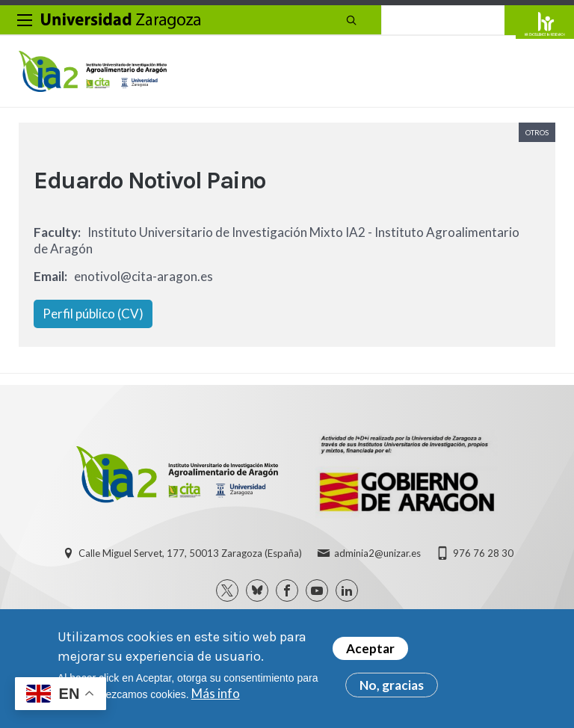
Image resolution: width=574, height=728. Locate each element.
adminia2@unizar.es (377, 553)
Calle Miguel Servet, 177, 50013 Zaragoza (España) (190, 553)
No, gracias (392, 685)
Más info (216, 693)
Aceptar (370, 648)
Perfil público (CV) (93, 314)
